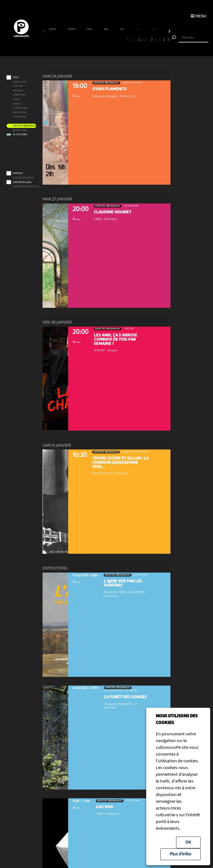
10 (82, 40)
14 (98, 40)
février (72, 29)
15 (102, 40)
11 (86, 40)
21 (127, 40)
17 (111, 40)
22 (131, 40)
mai (122, 29)
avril (106, 29)
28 (156, 40)
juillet (155, 29)
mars (90, 29)
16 (106, 40)
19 (119, 40)
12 (90, 40)
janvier (53, 29)
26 (148, 40)
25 (144, 40)
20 (123, 40)
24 (139, 40)
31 (168, 40)
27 (152, 40)
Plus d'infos (180, 854)
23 (135, 40)
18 (115, 40)
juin (138, 29)
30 (164, 40)
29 (160, 40)
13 (94, 40)
